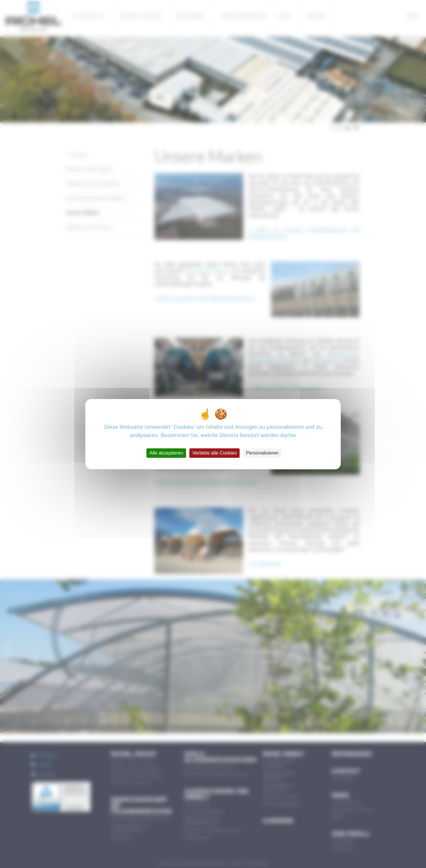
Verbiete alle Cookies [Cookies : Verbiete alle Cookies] (214, 453)
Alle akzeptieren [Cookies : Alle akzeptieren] (166, 453)
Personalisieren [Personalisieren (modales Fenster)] (262, 453)
